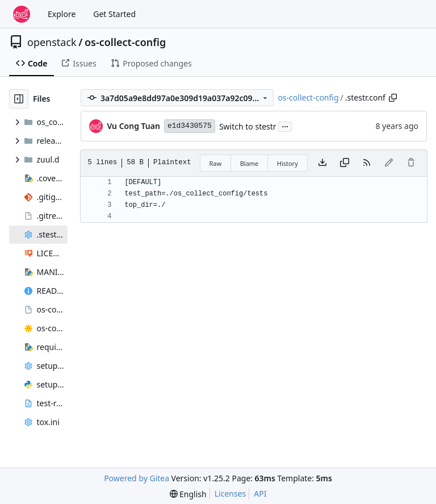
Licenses (230, 493)
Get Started (114, 14)
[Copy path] (393, 98)
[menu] (188, 494)
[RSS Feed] (367, 163)
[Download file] (322, 163)
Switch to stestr (248, 126)
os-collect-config (125, 42)
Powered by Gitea (137, 478)
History (288, 163)
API (260, 493)
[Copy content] (345, 163)
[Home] (22, 14)
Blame (250, 163)
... (285, 126)
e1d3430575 (190, 126)
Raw (216, 163)
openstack (52, 42)
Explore (62, 14)
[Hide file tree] (19, 99)
